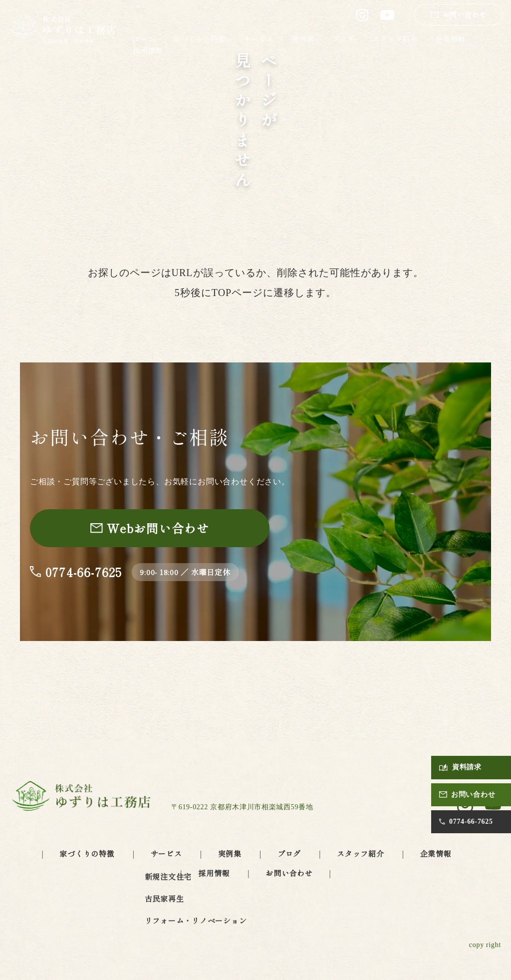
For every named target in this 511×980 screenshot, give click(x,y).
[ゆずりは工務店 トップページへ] (63, 30)
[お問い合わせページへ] (150, 528)
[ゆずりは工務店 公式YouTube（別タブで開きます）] (387, 15)
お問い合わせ (289, 873)
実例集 (303, 39)
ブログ (343, 39)
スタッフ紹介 (395, 39)
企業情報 (450, 39)
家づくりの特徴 (199, 39)
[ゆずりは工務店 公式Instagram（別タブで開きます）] (362, 15)
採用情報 (148, 50)
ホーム (144, 39)
